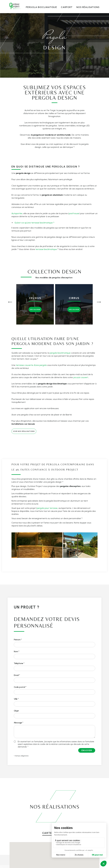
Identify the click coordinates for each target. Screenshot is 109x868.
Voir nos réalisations (24, 431)
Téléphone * (19, 663)
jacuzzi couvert (81, 377)
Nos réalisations (88, 7)
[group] (35, 304)
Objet (16, 711)
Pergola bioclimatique (41, 7)
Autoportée (17, 213)
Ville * (16, 699)
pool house (74, 213)
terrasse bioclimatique (46, 249)
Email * (17, 675)
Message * (19, 723)
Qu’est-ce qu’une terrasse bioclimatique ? (34, 223)
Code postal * (20, 687)
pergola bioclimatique (60, 353)
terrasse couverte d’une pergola (31, 365)
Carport (67, 7)
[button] (10, 302)
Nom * (17, 652)
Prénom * (18, 640)
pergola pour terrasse (47, 508)
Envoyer (87, 750)
